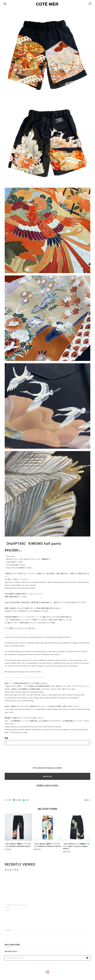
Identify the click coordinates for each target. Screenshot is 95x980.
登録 (87, 958)
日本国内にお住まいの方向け (47, 786)
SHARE (17, 801)
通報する (87, 801)
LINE (26, 801)
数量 (6, 739)
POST (8, 801)
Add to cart (47, 777)
